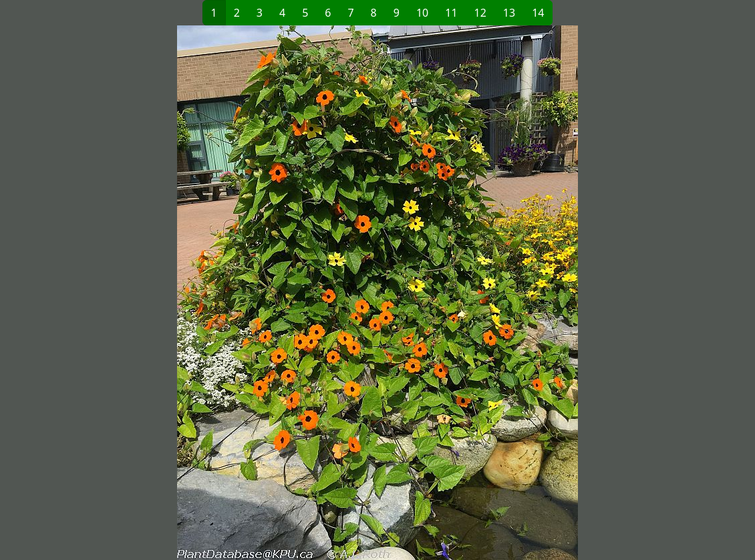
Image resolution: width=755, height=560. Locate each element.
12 (480, 13)
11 (451, 13)
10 (422, 13)
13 (509, 13)
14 (538, 13)
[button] (221, 293)
